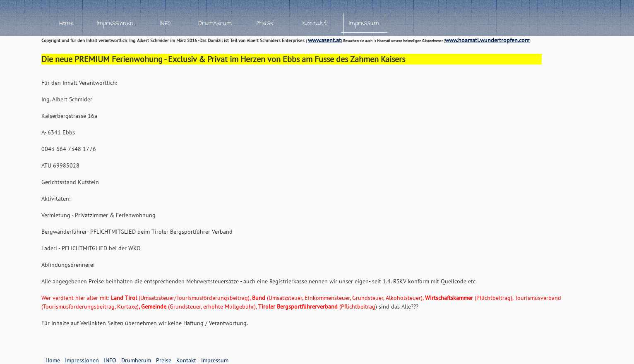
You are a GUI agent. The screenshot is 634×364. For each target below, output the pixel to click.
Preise (164, 360)
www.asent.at (324, 40)
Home (53, 360)
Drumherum (136, 360)
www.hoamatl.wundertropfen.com (487, 40)
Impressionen (82, 360)
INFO (110, 360)
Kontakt (186, 360)
